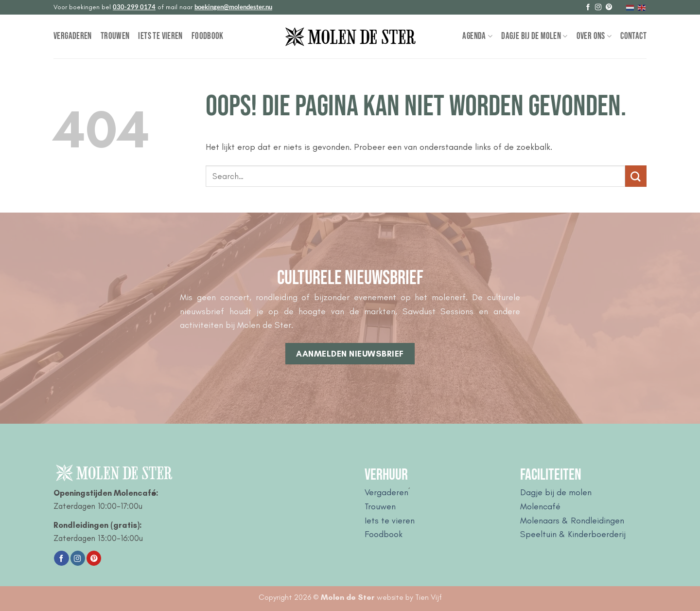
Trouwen (115, 36)
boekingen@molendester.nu (233, 7)
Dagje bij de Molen (534, 36)
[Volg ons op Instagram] (598, 8)
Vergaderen (73, 36)
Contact (633, 36)
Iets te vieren (160, 36)
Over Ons (594, 36)
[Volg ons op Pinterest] (609, 8)
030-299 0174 (134, 7)
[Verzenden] (636, 176)
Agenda (477, 36)
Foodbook (208, 36)
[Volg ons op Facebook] (588, 8)
